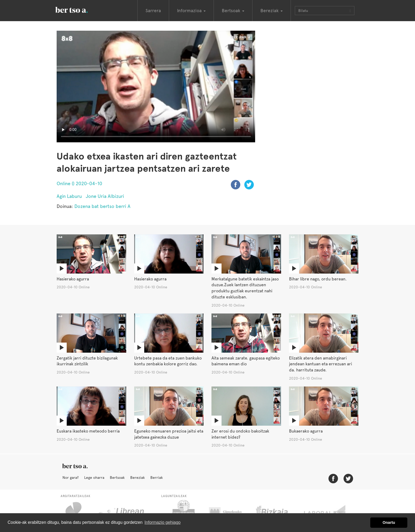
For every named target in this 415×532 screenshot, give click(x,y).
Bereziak (137, 478)
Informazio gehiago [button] (163, 522)
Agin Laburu (69, 196)
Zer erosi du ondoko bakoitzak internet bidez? (240, 434)
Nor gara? (71, 478)
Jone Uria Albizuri (105, 196)
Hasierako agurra (73, 279)
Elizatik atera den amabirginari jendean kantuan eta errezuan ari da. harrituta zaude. (321, 364)
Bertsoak (117, 478)
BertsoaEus (79, 9)
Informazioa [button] (191, 11)
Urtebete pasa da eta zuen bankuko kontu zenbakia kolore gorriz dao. (168, 361)
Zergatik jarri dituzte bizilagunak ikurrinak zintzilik (87, 361)
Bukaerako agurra (306, 431)
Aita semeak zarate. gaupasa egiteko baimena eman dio (246, 361)
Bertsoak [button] (233, 11)
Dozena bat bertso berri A (102, 206)
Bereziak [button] (272, 11)
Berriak (157, 478)
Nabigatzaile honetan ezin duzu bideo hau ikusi (156, 87)
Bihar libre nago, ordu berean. (318, 279)
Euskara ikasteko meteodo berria (88, 431)
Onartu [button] (389, 522)
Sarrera (153, 11)
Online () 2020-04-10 (79, 183)
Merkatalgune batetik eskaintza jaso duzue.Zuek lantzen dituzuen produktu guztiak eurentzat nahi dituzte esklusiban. (245, 288)
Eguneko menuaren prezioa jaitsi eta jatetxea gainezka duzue (169, 434)
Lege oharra (94, 478)
